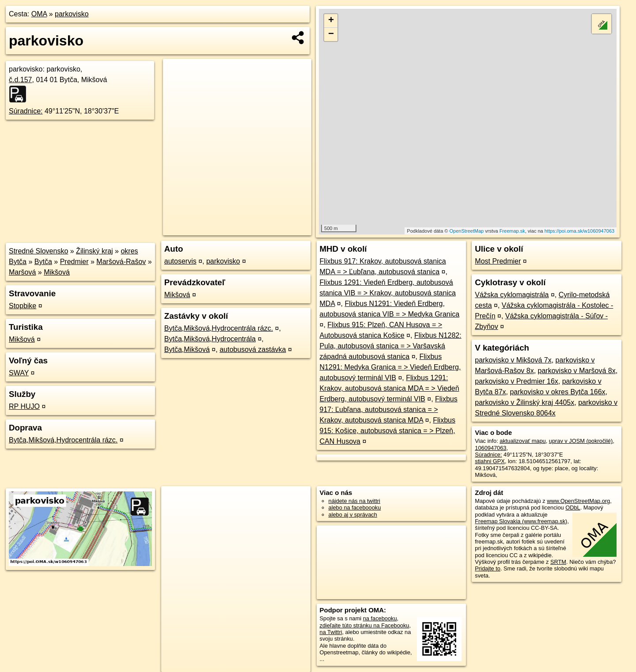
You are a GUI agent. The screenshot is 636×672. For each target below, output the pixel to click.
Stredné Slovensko (38, 251)
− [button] (331, 34)
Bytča (43, 262)
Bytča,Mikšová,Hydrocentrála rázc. (63, 440)
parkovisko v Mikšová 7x (513, 360)
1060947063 (490, 448)
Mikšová (57, 272)
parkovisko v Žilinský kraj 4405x (524, 402)
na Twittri (331, 632)
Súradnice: (26, 111)
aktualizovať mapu (522, 441)
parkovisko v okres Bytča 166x (557, 392)
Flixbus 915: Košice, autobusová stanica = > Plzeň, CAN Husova (388, 431)
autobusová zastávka (253, 349)
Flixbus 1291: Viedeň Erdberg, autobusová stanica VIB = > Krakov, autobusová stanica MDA (388, 293)
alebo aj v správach (353, 515)
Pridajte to (488, 568)
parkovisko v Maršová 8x (577, 371)
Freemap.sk (512, 231)
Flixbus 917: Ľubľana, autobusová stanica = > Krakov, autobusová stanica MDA (389, 410)
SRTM (558, 562)
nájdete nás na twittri (354, 501)
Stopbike (23, 306)
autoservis (180, 261)
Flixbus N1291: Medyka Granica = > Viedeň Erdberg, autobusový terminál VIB (390, 367)
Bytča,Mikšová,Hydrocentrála (210, 339)
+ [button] (331, 21)
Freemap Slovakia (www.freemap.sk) (521, 521)
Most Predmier (498, 261)
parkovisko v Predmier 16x (517, 381)
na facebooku (380, 618)
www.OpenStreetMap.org (578, 501)
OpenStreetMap (467, 231)
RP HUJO (24, 406)
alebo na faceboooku (355, 508)
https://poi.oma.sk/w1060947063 (579, 231)
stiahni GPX (490, 461)
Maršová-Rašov (121, 262)
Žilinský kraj (95, 251)
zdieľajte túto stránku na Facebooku (365, 625)
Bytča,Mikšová (187, 349)
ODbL (573, 508)
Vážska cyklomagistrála (512, 295)
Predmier (74, 262)
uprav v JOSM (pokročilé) (581, 441)
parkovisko (72, 14)
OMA (39, 14)
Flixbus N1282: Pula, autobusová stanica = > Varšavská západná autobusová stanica (391, 346)
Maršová (22, 272)
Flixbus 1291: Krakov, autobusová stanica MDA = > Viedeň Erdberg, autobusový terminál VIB (390, 388)
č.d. (21, 80)
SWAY (19, 373)
